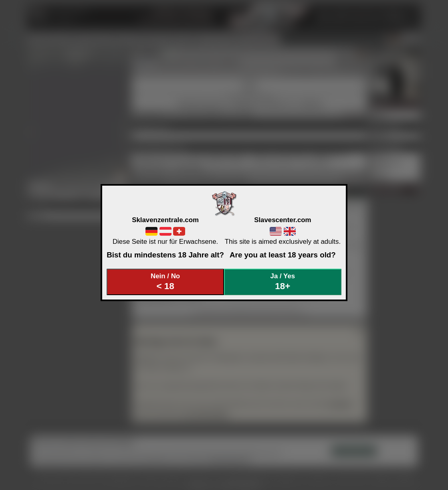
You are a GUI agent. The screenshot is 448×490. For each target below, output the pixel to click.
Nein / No (165, 282)
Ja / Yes (283, 282)
